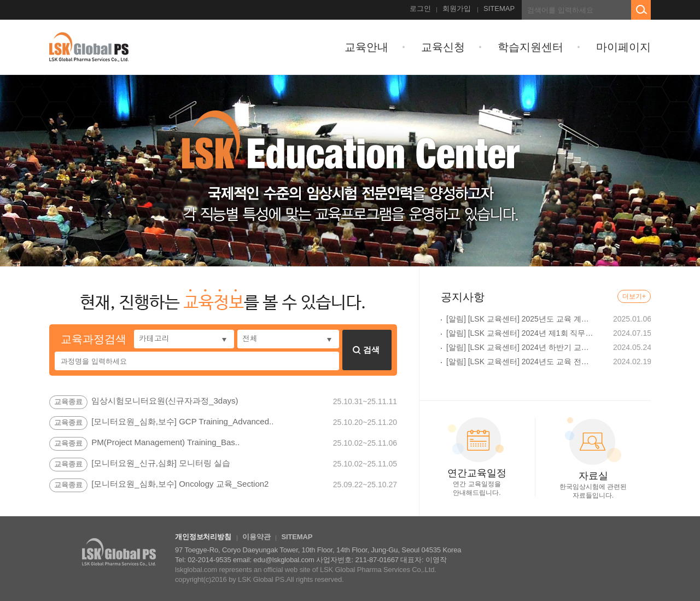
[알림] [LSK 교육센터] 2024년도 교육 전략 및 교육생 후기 (521, 361)
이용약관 (256, 537)
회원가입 (457, 8)
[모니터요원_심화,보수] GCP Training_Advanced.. (182, 422)
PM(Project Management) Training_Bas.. (165, 443)
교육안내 (366, 47)
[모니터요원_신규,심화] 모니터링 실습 (161, 464)
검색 (366, 350)
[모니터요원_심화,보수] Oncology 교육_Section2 (180, 485)
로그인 (420, 8)
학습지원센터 (530, 47)
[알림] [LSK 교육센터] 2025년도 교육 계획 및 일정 (521, 319)
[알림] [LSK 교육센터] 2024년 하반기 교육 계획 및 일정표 (521, 347)
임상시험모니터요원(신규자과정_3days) (165, 401)
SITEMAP (499, 8)
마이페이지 (623, 47)
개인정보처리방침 (203, 537)
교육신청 (443, 47)
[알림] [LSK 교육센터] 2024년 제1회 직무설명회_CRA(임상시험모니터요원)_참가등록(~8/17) (521, 333)
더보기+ (634, 296)
